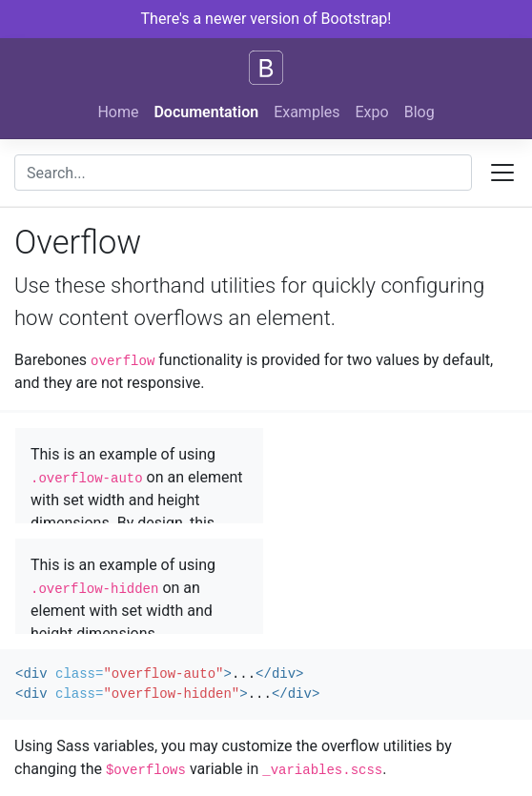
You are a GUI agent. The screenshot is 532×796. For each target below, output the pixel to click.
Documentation (206, 112)
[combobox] (243, 173)
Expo (372, 112)
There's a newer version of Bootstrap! (266, 19)
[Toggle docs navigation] (502, 173)
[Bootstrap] (266, 68)
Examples (307, 112)
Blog (419, 112)
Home (118, 112)
